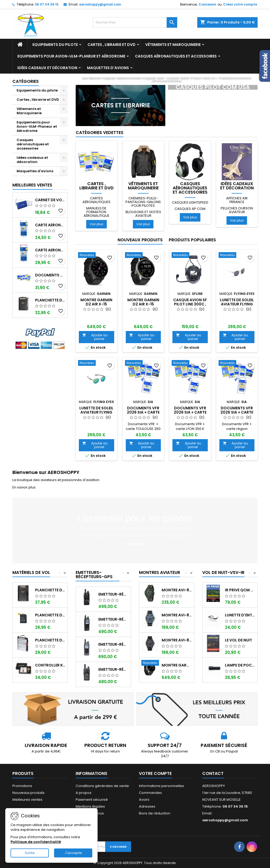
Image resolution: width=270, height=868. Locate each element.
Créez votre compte (240, 4)
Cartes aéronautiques (97, 200)
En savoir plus (24, 487)
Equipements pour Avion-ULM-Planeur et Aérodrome (71, 56)
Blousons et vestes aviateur (143, 214)
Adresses (147, 806)
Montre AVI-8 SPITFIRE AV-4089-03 (177, 640)
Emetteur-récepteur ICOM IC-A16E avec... (114, 669)
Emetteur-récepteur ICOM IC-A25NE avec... (114, 644)
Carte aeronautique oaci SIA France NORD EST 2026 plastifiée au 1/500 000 (50, 250)
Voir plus (97, 224)
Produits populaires (192, 240)
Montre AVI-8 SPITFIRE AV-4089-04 (177, 615)
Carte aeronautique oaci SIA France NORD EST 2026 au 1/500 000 (50, 225)
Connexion (207, 4)
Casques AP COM (190, 209)
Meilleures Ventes (32, 185)
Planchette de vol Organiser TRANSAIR (50, 640)
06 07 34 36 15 (47, 4)
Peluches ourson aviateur (237, 210)
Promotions (22, 786)
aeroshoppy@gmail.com (100, 4)
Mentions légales (90, 806)
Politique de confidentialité (36, 842)
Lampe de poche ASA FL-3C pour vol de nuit (240, 665)
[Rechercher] (135, 22)
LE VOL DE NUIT (238, 640)
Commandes (150, 793)
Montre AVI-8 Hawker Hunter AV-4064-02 (177, 590)
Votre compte (155, 773)
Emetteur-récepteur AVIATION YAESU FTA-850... (114, 594)
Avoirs (144, 800)
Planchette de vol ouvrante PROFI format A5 (50, 300)
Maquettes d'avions (108, 68)
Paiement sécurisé (92, 800)
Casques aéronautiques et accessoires (176, 56)
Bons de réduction (155, 813)
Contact (213, 773)
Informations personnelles (161, 786)
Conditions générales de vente (102, 786)
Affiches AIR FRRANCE (237, 200)
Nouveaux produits (140, 240)
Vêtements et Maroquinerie (173, 45)
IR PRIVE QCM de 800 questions (240, 590)
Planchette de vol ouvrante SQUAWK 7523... (50, 615)
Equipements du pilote (55, 45)
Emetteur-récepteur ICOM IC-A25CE (114, 619)
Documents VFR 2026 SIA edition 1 (50, 275)
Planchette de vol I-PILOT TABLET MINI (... (50, 590)
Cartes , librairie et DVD (112, 45)
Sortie (30, 853)
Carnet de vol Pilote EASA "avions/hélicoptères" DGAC (50, 200)
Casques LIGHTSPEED (190, 202)
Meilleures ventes (27, 800)
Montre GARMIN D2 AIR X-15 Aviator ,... (177, 665)
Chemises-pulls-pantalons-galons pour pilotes (143, 202)
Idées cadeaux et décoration (47, 68)
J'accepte (73, 853)
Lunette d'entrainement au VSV (240, 615)
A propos (84, 793)
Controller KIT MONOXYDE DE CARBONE (50, 665)
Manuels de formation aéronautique (97, 212)
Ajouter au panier (95, 337)
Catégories (26, 81)
